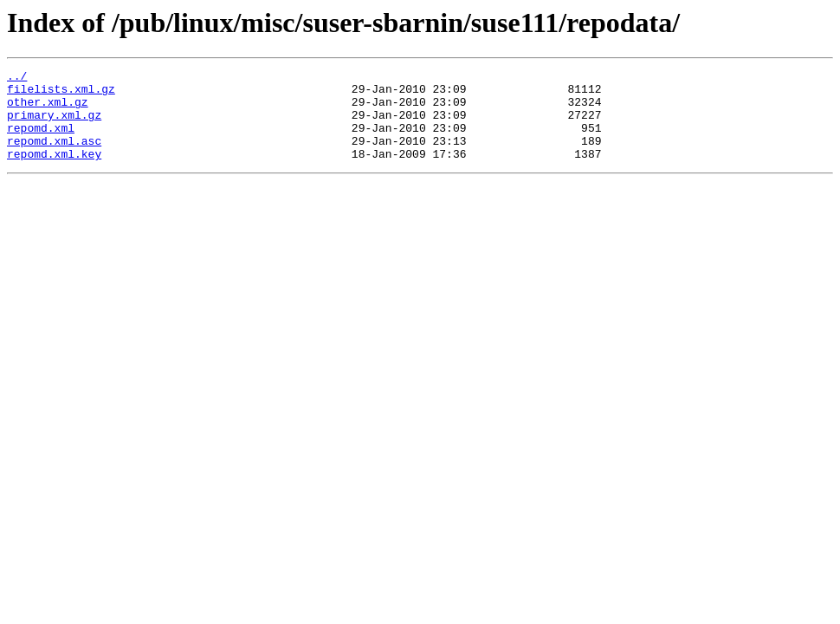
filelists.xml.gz (61, 94)
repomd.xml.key (54, 172)
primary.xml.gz (54, 125)
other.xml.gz (48, 109)
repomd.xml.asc (54, 156)
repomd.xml (41, 140)
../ (17, 78)
